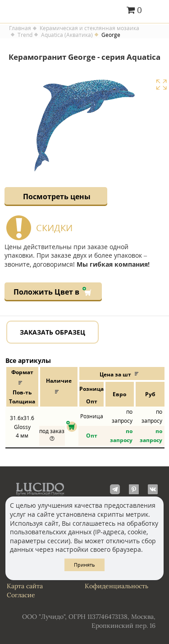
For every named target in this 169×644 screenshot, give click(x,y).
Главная (20, 28)
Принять (84, 565)
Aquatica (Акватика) (67, 35)
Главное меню (157, 11)
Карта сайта (25, 586)
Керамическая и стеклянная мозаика (89, 28)
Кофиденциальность (116, 586)
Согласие (21, 595)
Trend (25, 35)
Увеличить (161, 85)
